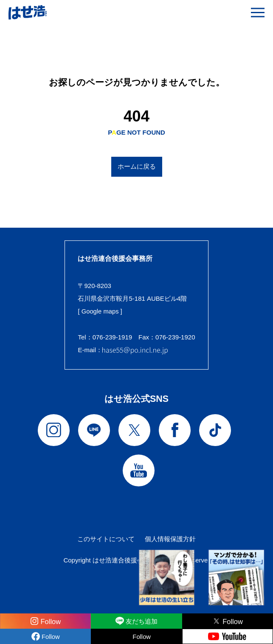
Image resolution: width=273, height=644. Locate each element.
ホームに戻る (137, 166)
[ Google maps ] (100, 311)
